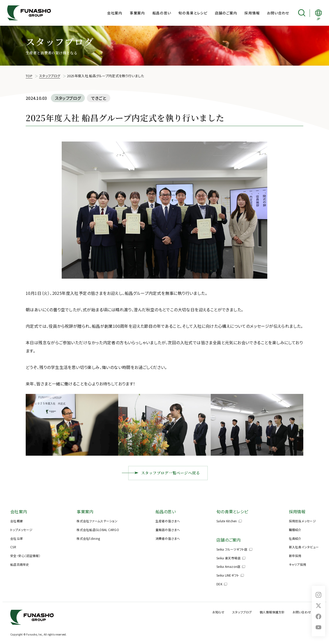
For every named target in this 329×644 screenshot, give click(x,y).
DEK (219, 584)
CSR (13, 547)
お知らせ (218, 612)
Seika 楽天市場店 (229, 558)
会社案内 (115, 13)
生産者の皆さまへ (168, 521)
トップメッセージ (21, 530)
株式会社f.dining (88, 538)
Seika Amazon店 (228, 566)
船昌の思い (162, 13)
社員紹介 (295, 538)
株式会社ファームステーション (97, 521)
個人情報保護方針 (272, 612)
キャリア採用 (298, 564)
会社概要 (17, 521)
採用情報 (252, 13)
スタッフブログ (50, 76)
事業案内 (137, 13)
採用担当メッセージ (302, 521)
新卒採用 (295, 556)
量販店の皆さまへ (168, 530)
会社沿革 (17, 538)
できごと (99, 98)
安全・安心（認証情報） (25, 556)
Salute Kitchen (227, 521)
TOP (29, 76)
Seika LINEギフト (228, 575)
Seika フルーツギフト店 (232, 549)
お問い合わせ (278, 13)
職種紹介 (295, 530)
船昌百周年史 (20, 564)
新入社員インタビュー (304, 547)
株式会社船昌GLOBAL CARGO (98, 530)
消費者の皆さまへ (168, 538)
